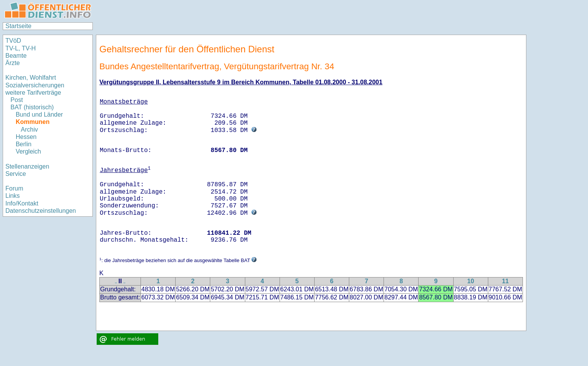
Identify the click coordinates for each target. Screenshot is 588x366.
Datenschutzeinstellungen (41, 211)
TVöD (13, 41)
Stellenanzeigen (27, 166)
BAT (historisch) (32, 107)
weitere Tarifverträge (33, 93)
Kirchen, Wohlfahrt (31, 78)
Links (13, 196)
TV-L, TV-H (21, 48)
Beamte (16, 56)
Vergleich (28, 151)
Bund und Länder (39, 114)
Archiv (29, 130)
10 (471, 281)
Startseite (18, 26)
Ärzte (13, 63)
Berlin (24, 144)
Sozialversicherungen (35, 85)
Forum (14, 188)
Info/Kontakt (22, 203)
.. (116, 282)
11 (505, 281)
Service (16, 174)
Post (17, 100)
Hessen (26, 137)
